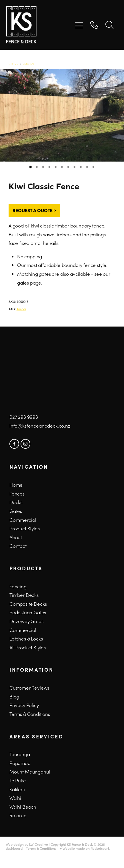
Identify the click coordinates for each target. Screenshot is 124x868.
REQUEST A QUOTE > (34, 210)
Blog (14, 696)
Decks (16, 502)
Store (13, 64)
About (16, 537)
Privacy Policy (24, 705)
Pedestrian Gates (28, 612)
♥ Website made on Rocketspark (85, 848)
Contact (18, 546)
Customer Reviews (29, 688)
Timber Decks (24, 595)
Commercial (23, 630)
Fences (28, 64)
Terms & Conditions (30, 714)
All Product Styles (28, 647)
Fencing (18, 586)
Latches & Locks (26, 639)
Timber (21, 309)
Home (16, 485)
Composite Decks (28, 604)
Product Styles (25, 528)
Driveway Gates (26, 621)
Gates (16, 511)
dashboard (14, 848)
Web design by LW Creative (27, 844)
